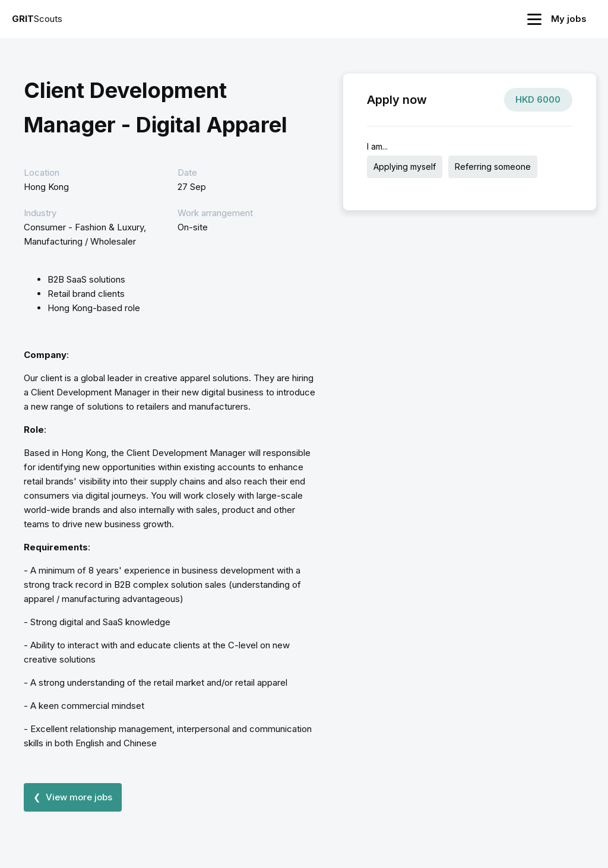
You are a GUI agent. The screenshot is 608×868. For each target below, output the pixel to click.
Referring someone (493, 167)
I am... (377, 146)
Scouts (37, 19)
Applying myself (405, 167)
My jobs (569, 19)
